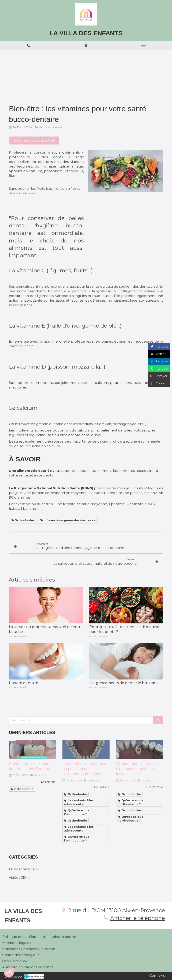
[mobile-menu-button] (143, 45)
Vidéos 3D (17, 878)
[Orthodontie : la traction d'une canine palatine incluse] (140, 750)
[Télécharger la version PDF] (34, 141)
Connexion (158, 975)
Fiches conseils (21, 869)
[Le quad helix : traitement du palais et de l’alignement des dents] (86, 750)
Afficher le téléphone (138, 918)
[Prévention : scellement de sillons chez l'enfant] (32, 750)
